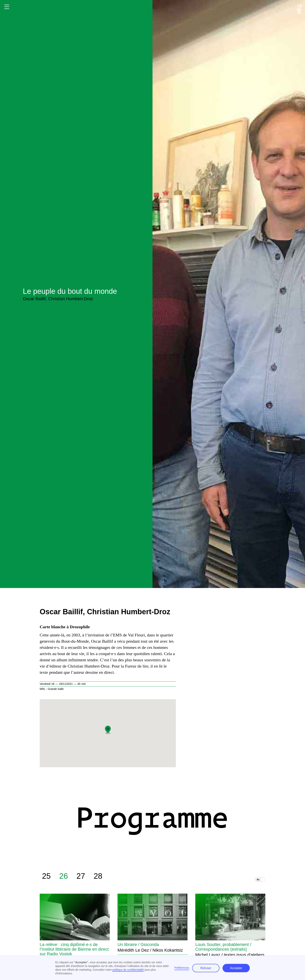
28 (98, 877)
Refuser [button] (206, 968)
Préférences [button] (182, 968)
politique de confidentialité (128, 970)
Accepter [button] (236, 968)
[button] (108, 729)
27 (81, 877)
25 (46, 877)
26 (64, 877)
